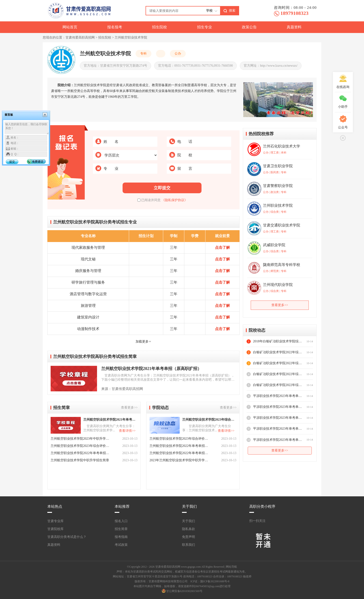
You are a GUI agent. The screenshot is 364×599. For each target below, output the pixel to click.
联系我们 (188, 545)
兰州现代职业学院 (278, 285)
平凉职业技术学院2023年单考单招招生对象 (277, 429)
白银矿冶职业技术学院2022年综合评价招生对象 (277, 385)
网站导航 (231, 567)
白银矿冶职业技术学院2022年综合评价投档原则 (277, 374)
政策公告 (249, 27)
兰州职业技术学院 (278, 205)
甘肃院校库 (55, 529)
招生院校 (159, 27)
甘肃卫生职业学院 (278, 166)
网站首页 (70, 27)
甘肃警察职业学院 (278, 186)
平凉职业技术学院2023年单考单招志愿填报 (277, 396)
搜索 (232, 10)
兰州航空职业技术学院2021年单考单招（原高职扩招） (151, 369)
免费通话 (38, 162)
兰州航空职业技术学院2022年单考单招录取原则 (179, 446)
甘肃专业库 (55, 521)
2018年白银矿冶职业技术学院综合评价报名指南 (277, 341)
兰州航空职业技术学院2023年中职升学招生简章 (80, 439)
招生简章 (121, 529)
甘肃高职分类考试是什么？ (67, 537)
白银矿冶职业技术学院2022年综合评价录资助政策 (277, 352)
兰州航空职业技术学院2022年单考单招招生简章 (80, 453)
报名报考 (115, 27)
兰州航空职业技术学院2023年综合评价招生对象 (179, 439)
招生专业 (205, 27)
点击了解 (222, 247)
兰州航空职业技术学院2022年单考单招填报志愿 (179, 453)
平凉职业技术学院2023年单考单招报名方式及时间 (277, 418)
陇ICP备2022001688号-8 (215, 581)
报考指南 (121, 537)
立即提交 (162, 188)
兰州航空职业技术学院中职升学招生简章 (80, 460)
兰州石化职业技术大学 (282, 146)
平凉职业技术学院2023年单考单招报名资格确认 (277, 407)
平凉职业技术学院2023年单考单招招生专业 (277, 440)
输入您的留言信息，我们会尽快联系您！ (27, 128)
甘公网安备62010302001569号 (184, 591)
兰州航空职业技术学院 (131, 38)
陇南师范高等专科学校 (282, 265)
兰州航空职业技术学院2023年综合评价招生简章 (80, 446)
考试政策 (121, 545)
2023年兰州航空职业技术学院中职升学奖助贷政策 (179, 460)
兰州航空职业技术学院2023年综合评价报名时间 (209, 420)
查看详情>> (127, 431)
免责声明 (188, 537)
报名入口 (121, 521)
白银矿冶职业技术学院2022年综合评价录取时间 (277, 363)
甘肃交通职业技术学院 (282, 225)
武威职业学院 (274, 245)
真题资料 (294, 27)
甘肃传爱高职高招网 (80, 38)
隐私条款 (188, 529)
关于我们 (188, 521)
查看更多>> (129, 408)
